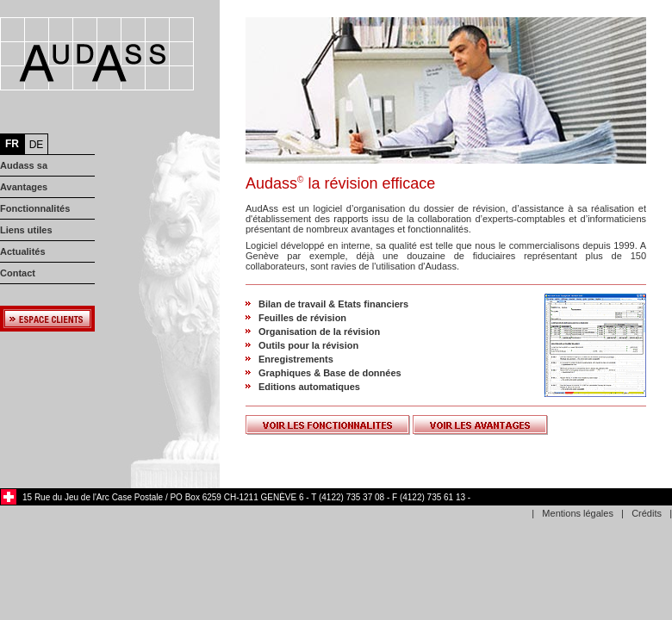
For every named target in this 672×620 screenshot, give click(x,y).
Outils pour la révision (308, 345)
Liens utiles (26, 230)
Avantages (24, 187)
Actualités (23, 251)
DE (37, 145)
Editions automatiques (309, 387)
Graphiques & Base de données (330, 373)
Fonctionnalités (35, 208)
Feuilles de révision (302, 318)
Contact (18, 273)
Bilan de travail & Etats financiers (333, 304)
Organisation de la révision (319, 332)
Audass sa (24, 165)
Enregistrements (296, 359)
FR (12, 144)
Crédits (647, 513)
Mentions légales (578, 513)
